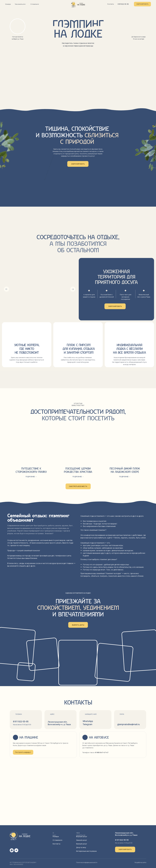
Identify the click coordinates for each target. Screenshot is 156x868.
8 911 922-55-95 (123, 4)
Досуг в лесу (81, 847)
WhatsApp (88, 721)
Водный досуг (82, 836)
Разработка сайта (140, 862)
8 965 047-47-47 (102, 752)
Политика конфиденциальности (87, 862)
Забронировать (142, 4)
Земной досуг (82, 840)
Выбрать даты (78, 625)
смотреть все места (78, 486)
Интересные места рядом (86, 851)
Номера (8, 4)
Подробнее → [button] (78, 477)
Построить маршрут (23, 752)
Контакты (111, 4)
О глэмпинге (35, 4)
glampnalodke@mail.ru (128, 724)
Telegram (87, 724)
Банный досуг (82, 844)
